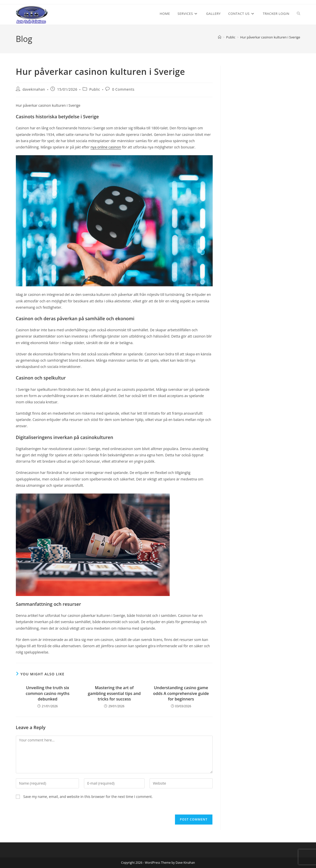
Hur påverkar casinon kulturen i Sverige (270, 37)
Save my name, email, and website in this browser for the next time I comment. (88, 797)
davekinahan (34, 89)
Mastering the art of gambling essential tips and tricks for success (114, 693)
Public (95, 89)
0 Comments (123, 89)
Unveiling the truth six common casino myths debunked (48, 693)
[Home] (220, 37)
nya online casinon (106, 147)
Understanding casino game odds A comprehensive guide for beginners (181, 693)
